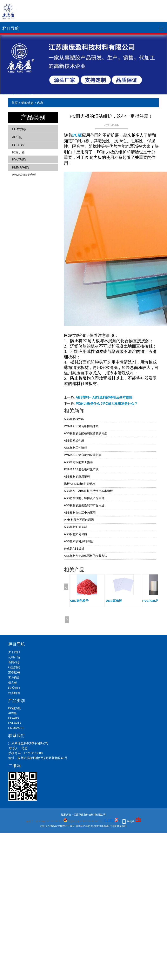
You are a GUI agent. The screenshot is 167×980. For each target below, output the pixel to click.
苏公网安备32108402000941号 (82, 821)
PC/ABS (18, 145)
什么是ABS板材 (74, 549)
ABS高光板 (114, 601)
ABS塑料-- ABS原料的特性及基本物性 (104, 397)
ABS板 (17, 137)
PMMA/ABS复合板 (24, 175)
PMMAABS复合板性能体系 (81, 426)
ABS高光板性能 (74, 419)
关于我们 (14, 652)
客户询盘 (14, 678)
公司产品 (14, 657)
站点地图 (14, 693)
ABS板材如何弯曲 (75, 534)
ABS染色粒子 (79, 601)
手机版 (131, 821)
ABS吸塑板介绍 (74, 441)
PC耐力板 (19, 129)
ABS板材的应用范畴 (77, 477)
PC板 (77, 135)
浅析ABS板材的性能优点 (80, 484)
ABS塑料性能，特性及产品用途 (84, 498)
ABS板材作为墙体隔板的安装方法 (86, 556)
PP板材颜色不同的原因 (79, 520)
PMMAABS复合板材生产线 (81, 469)
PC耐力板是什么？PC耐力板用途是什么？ (107, 404)
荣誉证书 (14, 672)
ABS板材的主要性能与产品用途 (84, 505)
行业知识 (14, 667)
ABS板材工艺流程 (75, 448)
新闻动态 (27, 103)
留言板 (13, 683)
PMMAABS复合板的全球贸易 (83, 455)
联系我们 (14, 688)
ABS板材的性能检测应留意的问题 (86, 433)
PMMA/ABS (21, 167)
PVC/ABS (19, 159)
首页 (15, 103)
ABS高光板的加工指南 (78, 462)
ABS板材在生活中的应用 (80, 513)
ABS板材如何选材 (75, 527)
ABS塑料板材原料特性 (78, 541)
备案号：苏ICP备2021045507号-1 (45, 821)
